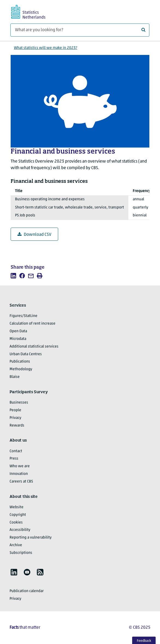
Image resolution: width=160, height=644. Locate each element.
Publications (20, 362)
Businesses (19, 403)
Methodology (21, 369)
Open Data (18, 331)
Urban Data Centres (26, 354)
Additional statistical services (34, 347)
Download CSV (34, 235)
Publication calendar (27, 591)
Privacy (15, 418)
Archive (16, 545)
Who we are (20, 466)
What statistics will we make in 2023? (46, 48)
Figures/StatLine (23, 316)
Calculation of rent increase (32, 324)
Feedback (144, 641)
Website (17, 507)
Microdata (18, 339)
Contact (16, 451)
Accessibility (20, 530)
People (15, 410)
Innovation (19, 474)
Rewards (17, 426)
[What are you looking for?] (80, 30)
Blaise (15, 377)
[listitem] (13, 276)
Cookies (16, 523)
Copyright (18, 515)
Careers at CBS (21, 482)
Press (14, 459)
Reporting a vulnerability (31, 538)
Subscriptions (21, 553)
